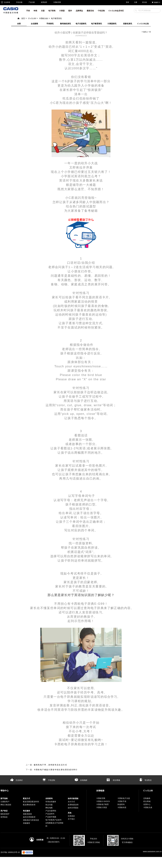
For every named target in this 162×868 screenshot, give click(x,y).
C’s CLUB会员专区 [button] (116, 11)
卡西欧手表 (122, 801)
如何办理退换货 (29, 817)
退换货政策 (27, 814)
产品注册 (32, 2)
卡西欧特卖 (122, 807)
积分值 (144, 2)
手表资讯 (50, 24)
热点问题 (49, 805)
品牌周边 (79, 11)
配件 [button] (70, 11)
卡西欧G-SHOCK (103, 801)
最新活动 (90, 11)
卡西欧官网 (57, 2)
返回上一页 (146, 32)
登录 (127, 2)
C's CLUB (32, 18)
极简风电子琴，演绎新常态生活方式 (50, 765)
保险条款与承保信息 (31, 820)
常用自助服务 (51, 802)
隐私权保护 (5, 814)
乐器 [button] (43, 11)
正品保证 (17, 780)
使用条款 (4, 817)
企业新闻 (34, 24)
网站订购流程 (6, 805)
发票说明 (44, 2)
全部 (19, 24)
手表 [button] (28, 11)
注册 (136, 2)
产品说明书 (50, 814)
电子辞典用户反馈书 (53, 820)
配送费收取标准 (29, 805)
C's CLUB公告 (143, 24)
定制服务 (147, 798)
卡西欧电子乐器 (124, 798)
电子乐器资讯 (81, 24)
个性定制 (49, 780)
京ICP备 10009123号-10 (10, 852)
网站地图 (49, 808)
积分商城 (113, 780)
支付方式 (71, 802)
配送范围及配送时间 (31, 802)
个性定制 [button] (101, 11)
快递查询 (121, 804)
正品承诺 (5, 2)
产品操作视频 (51, 817)
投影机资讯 (128, 24)
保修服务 (27, 823)
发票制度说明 (73, 805)
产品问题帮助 (51, 811)
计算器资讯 (112, 24)
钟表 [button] (35, 11)
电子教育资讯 (56, 18)
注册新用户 (5, 802)
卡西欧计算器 (102, 807)
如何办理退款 (73, 808)
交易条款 (71, 816)
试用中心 (147, 804)
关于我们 (71, 819)
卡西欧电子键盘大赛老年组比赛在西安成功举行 (56, 770)
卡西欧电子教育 (102, 804)
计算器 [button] (62, 11)
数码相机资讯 (66, 24)
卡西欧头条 (43, 18)
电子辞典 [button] (52, 11)
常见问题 (19, 2)
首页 (21, 18)
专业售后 (145, 780)
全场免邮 (81, 780)
